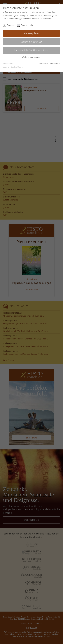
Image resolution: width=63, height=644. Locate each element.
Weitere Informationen (32, 57)
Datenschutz (55, 64)
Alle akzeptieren (32, 33)
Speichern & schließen (32, 42)
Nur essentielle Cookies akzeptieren (32, 50)
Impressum (43, 64)
